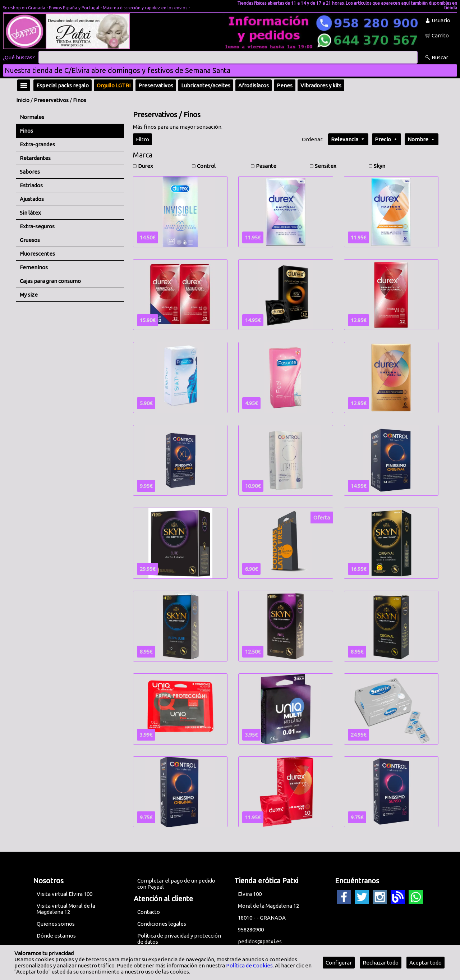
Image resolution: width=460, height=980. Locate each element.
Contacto (149, 912)
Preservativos (51, 100)
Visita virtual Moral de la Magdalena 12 (66, 909)
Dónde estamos (56, 936)
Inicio (23, 100)
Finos (80, 100)
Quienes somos (56, 924)
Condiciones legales (162, 924)
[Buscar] (228, 58)
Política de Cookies (249, 965)
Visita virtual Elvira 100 (65, 894)
